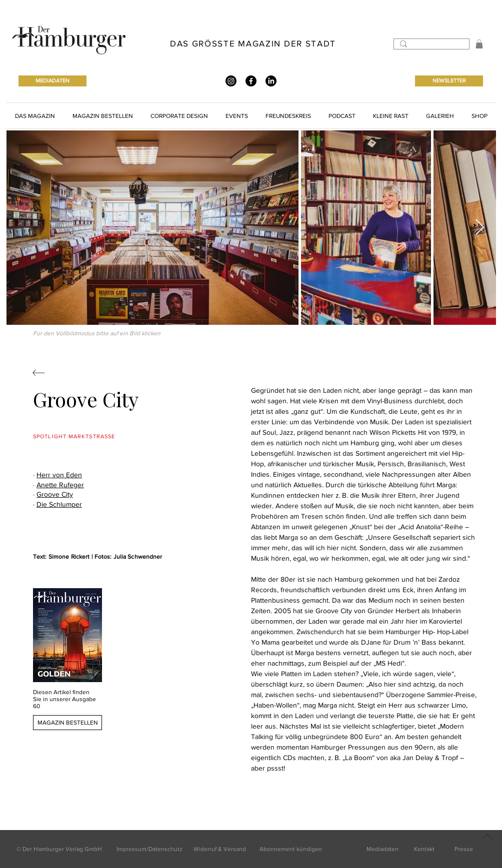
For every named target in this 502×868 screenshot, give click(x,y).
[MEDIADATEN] (52, 81)
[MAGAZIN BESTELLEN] (67, 723)
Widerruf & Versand (220, 849)
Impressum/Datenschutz (149, 849)
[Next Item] (479, 228)
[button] (479, 44)
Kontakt (424, 849)
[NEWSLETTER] (449, 81)
